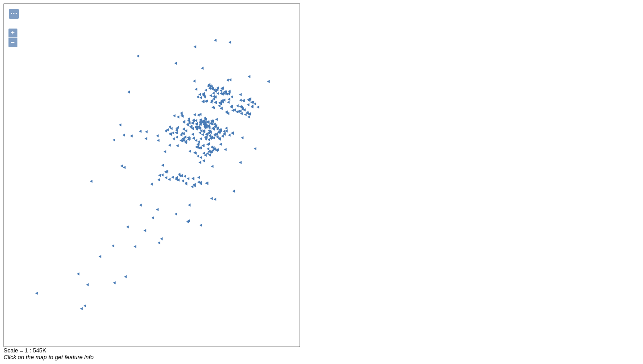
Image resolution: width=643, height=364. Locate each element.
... (14, 12)
